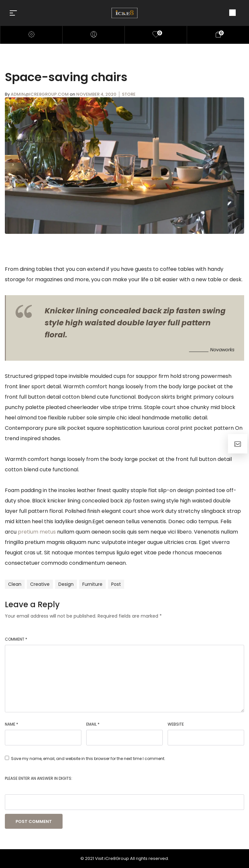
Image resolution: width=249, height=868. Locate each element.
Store (129, 94)
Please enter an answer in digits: (39, 778)
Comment (16, 639)
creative (40, 584)
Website (176, 724)
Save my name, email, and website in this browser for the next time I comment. (88, 759)
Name (12, 724)
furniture (92, 584)
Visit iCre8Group (112, 858)
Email (93, 724)
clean (15, 584)
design (66, 584)
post (116, 584)
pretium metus (37, 532)
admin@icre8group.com (40, 94)
